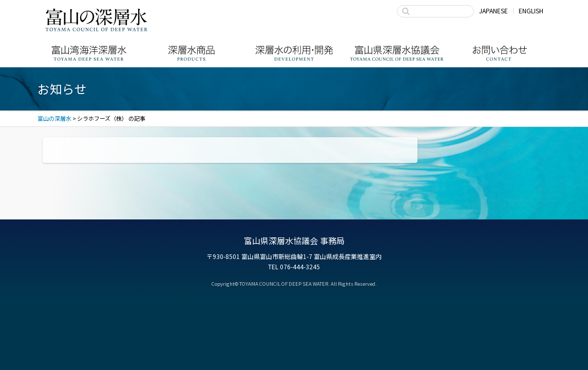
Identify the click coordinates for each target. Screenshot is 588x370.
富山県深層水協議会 (397, 53)
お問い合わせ (500, 53)
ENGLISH (531, 11)
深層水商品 (192, 53)
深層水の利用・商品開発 (294, 53)
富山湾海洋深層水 (89, 53)
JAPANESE (494, 11)
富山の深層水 (97, 20)
